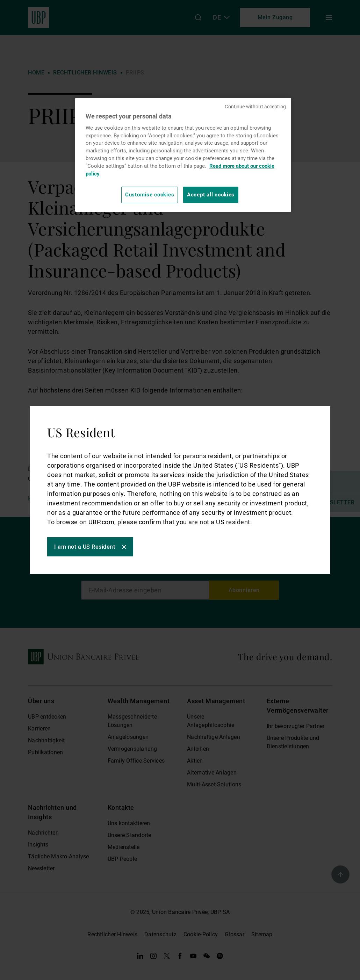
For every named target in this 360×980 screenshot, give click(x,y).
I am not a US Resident (85, 547)
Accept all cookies (211, 195)
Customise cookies (150, 195)
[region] (183, 155)
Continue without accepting (255, 107)
